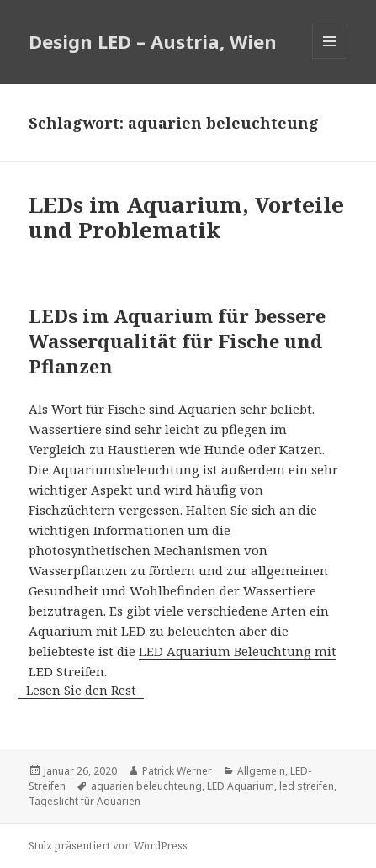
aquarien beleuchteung (146, 786)
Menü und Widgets (330, 58)
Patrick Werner (177, 771)
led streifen (307, 786)
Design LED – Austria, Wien (153, 41)
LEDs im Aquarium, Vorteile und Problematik (186, 217)
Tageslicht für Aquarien (85, 801)
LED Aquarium (241, 786)
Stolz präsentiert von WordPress (108, 846)
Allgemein (261, 771)
